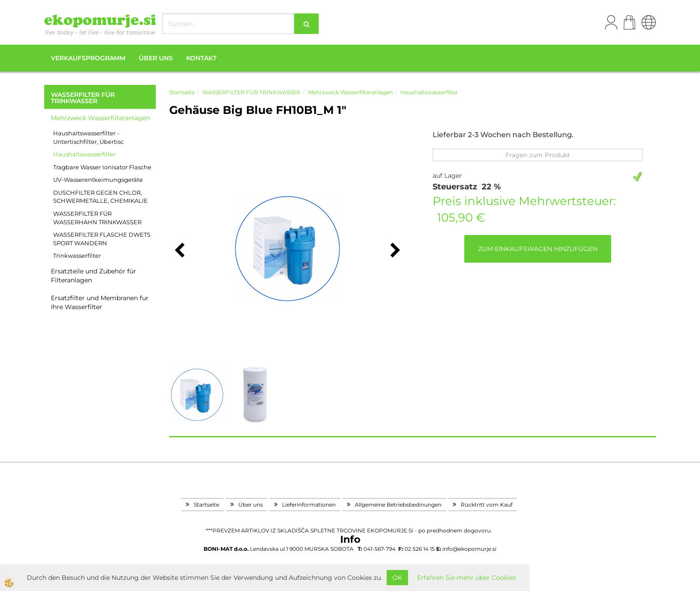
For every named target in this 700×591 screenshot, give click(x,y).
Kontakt (201, 58)
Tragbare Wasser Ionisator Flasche (102, 167)
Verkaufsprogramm (88, 58)
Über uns (156, 58)
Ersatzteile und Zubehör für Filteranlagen (94, 276)
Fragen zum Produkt (538, 155)
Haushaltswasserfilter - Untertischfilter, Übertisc (88, 137)
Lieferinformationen (309, 505)
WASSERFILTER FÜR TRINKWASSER (251, 92)
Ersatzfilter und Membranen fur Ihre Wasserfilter (100, 302)
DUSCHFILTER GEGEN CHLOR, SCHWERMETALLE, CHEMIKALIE (100, 197)
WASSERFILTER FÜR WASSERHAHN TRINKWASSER (97, 218)
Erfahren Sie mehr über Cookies (467, 578)
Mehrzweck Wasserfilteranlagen (100, 118)
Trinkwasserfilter (77, 256)
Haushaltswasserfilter (84, 154)
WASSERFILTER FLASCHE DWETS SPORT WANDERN (102, 239)
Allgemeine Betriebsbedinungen (398, 505)
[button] (394, 251)
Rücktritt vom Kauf (487, 505)
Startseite (182, 92)
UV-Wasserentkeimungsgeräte (98, 180)
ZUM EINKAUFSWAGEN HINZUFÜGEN (538, 249)
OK (397, 578)
